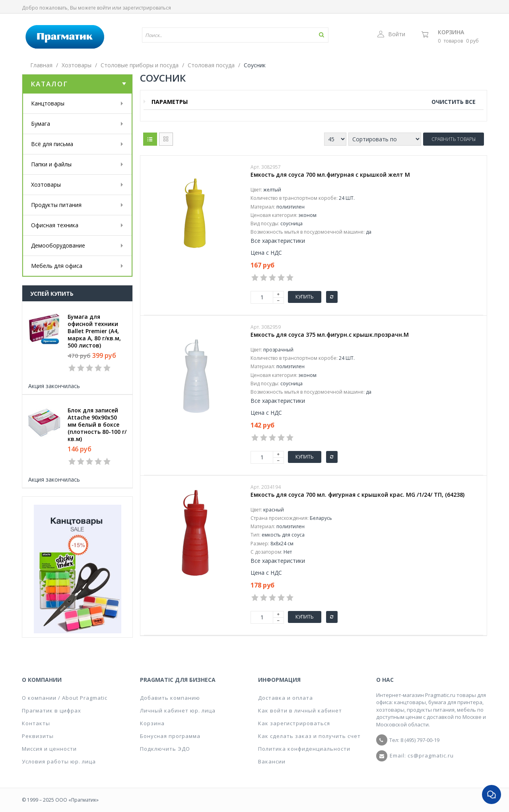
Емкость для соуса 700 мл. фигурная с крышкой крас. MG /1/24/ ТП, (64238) (357, 495)
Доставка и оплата (286, 698)
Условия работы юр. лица (59, 761)
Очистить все (454, 102)
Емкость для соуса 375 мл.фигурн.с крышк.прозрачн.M (330, 335)
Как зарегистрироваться (294, 723)
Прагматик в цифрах (51, 710)
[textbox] (212, 35)
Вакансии (272, 761)
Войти (391, 34)
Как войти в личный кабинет (300, 710)
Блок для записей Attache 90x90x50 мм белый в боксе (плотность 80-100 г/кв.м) (97, 425)
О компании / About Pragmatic (65, 698)
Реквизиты (38, 736)
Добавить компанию (170, 698)
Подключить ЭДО (165, 749)
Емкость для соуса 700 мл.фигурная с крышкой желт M (330, 175)
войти (104, 8)
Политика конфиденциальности (304, 749)
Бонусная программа (170, 736)
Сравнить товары (454, 139)
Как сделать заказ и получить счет (309, 736)
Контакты (36, 723)
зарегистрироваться (147, 8)
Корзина (451, 32)
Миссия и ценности (49, 749)
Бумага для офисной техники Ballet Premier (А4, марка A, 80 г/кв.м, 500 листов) (94, 331)
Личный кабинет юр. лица (178, 710)
